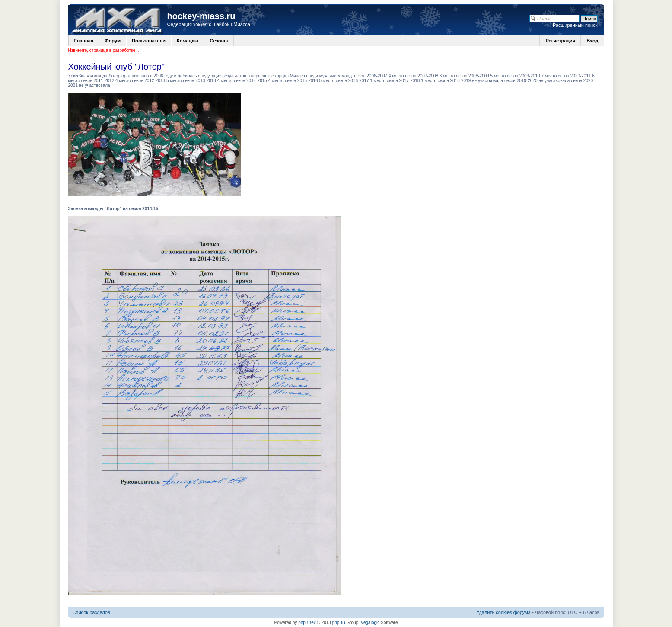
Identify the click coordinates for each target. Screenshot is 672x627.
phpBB (339, 622)
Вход (592, 41)
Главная (84, 41)
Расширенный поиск (575, 25)
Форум (113, 41)
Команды (188, 41)
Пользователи (149, 41)
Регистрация (560, 41)
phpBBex (307, 622)
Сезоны (219, 41)
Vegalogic (370, 622)
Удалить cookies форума (503, 612)
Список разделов (91, 612)
